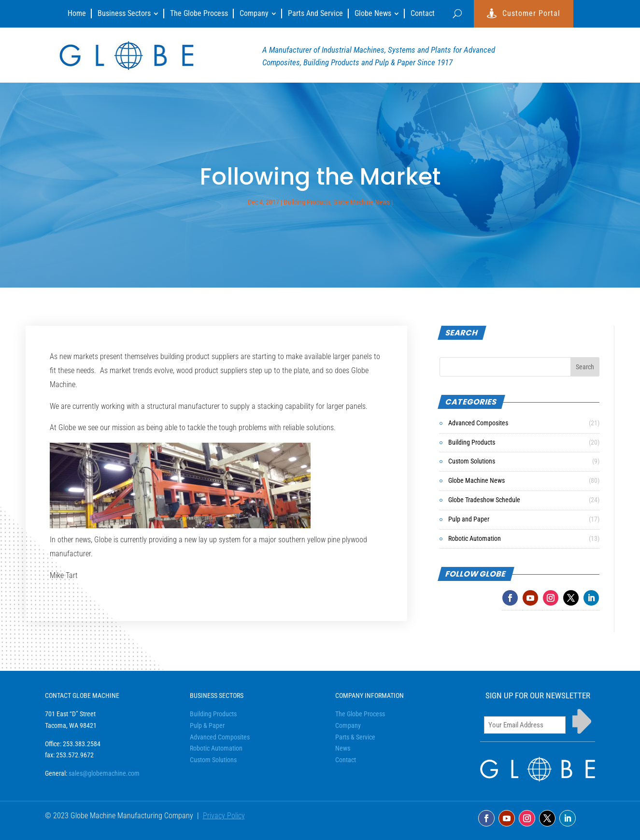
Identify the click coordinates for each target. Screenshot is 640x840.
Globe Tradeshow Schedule (484, 500)
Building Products (307, 202)
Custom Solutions (472, 461)
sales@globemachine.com (104, 773)
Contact (346, 760)
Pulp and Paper (469, 519)
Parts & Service (355, 737)
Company (348, 725)
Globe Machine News (362, 202)
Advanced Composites (478, 423)
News (343, 748)
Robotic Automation (475, 538)
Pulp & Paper (207, 725)
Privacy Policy (224, 816)
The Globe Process (360, 714)
